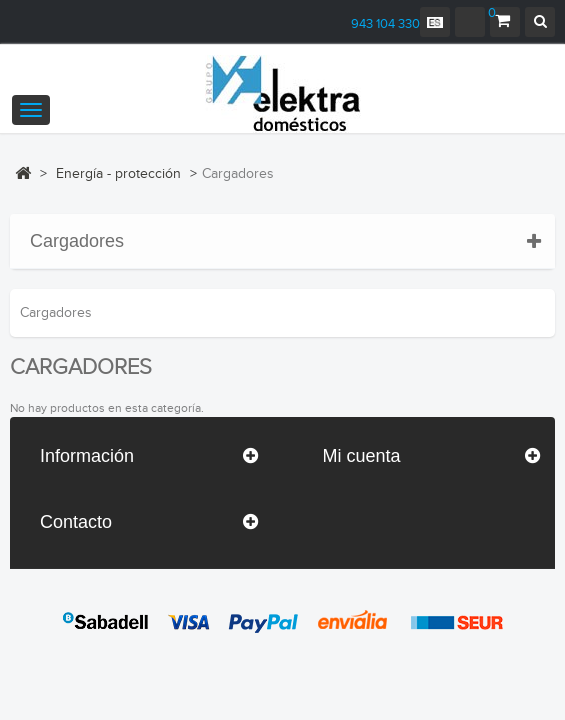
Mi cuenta (362, 456)
